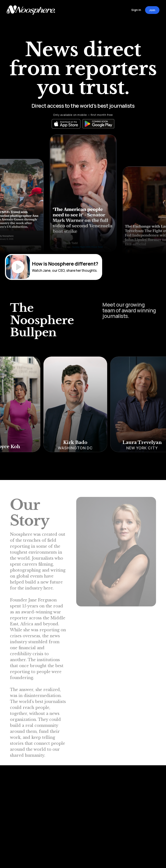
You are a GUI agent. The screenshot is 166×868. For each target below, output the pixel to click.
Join (152, 10)
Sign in (136, 10)
